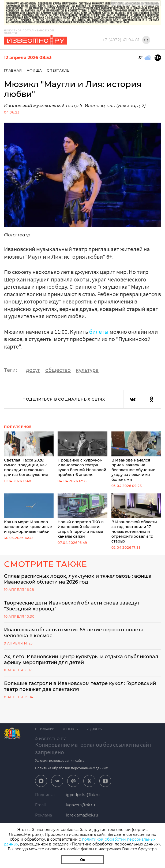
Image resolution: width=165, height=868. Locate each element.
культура (87, 370)
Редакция (94, 729)
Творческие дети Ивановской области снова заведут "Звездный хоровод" (72, 606)
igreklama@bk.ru (82, 815)
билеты (99, 332)
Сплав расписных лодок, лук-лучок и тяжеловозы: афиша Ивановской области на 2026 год (78, 579)
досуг (33, 370)
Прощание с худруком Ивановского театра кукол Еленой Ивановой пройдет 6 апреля (82, 454)
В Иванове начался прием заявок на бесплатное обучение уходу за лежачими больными (136, 457)
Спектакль (58, 70)
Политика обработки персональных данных (71, 768)
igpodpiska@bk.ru (83, 795)
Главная (13, 70)
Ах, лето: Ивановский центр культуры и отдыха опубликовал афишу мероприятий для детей (81, 660)
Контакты (70, 729)
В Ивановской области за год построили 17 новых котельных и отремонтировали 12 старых (136, 519)
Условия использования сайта (60, 760)
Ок (82, 860)
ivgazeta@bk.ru (80, 805)
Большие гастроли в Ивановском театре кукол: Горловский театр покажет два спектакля (80, 686)
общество (58, 370)
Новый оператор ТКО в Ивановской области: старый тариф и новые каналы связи (82, 516)
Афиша (34, 70)
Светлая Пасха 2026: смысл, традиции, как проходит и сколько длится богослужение (29, 454)
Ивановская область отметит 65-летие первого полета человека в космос (74, 633)
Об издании (45, 729)
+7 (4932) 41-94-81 (121, 40)
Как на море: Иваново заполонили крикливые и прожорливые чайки (29, 514)
